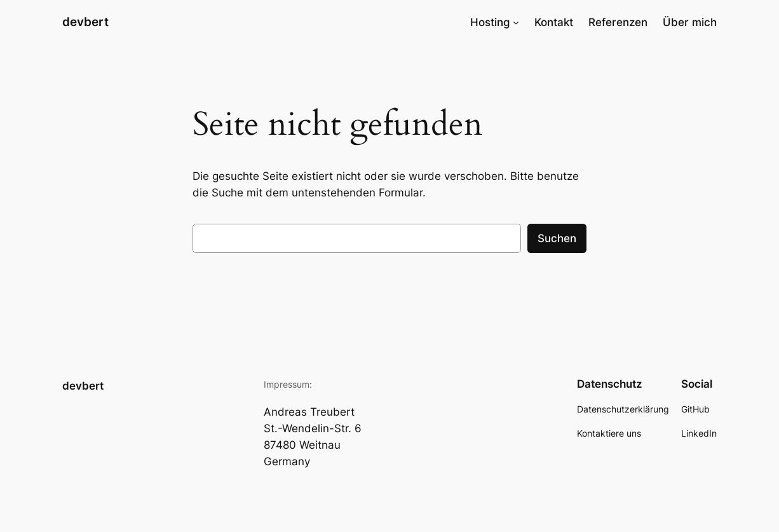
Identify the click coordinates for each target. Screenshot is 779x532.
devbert (85, 22)
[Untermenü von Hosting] (516, 22)
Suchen (557, 238)
